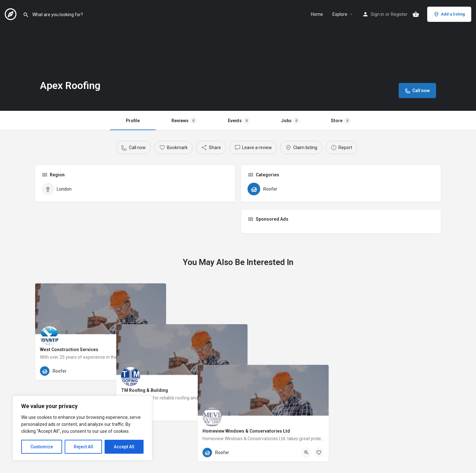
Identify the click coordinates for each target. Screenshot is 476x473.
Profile (133, 121)
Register (399, 14)
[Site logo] (11, 14)
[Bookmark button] (156, 371)
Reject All (84, 447)
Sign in (377, 14)
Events (239, 121)
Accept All (124, 447)
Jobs (290, 121)
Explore (340, 14)
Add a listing (449, 14)
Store (341, 121)
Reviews (184, 121)
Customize (42, 447)
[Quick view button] (144, 371)
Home (317, 14)
